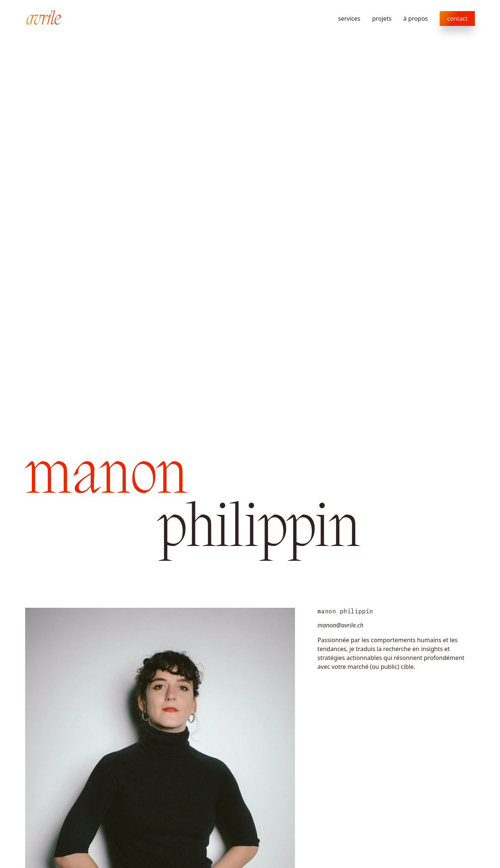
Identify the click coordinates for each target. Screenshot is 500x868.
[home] (44, 19)
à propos (416, 19)
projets (382, 19)
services (349, 19)
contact (457, 19)
